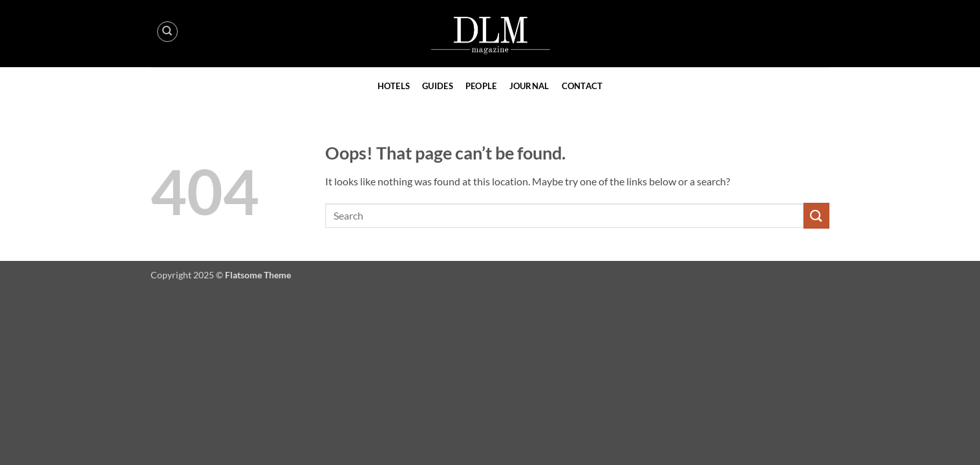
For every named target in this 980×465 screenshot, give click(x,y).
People (481, 86)
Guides (438, 86)
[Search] (167, 32)
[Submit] (816, 215)
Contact (582, 86)
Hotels (394, 86)
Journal (529, 86)
